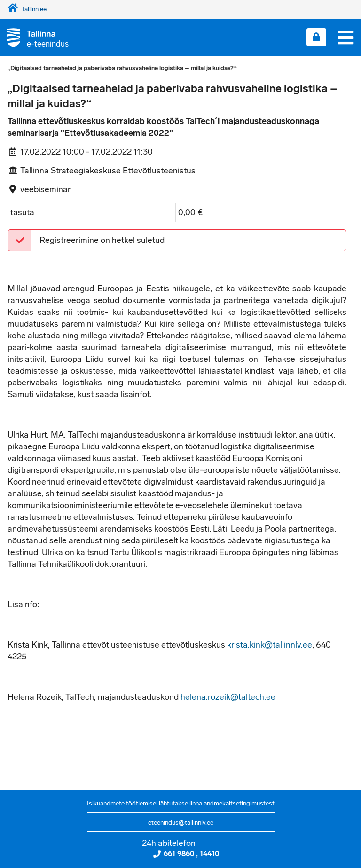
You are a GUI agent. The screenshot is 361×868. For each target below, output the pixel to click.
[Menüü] (346, 38)
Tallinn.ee (27, 9)
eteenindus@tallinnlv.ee (181, 823)
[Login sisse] (316, 37)
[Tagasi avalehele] (34, 37)
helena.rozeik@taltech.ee (228, 697)
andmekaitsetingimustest (239, 803)
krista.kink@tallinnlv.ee (270, 645)
